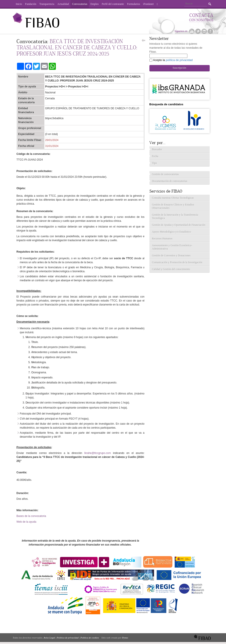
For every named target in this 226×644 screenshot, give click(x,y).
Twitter (198, 31)
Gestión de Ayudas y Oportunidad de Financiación (179, 225)
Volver (143, 42)
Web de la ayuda (26, 522)
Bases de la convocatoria (31, 516)
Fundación (31, 4)
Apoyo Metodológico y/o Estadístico (172, 232)
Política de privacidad (68, 638)
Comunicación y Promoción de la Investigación (177, 262)
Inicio (19, 4)
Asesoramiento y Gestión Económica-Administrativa (172, 247)
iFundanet (148, 4)
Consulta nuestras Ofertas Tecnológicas (173, 198)
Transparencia (47, 4)
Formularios (134, 4)
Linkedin (204, 31)
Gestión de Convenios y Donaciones (171, 255)
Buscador (157, 149)
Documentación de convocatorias (170, 181)
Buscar (210, 4)
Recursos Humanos (162, 239)
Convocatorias (80, 4)
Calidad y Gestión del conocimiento (171, 269)
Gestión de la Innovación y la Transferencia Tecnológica (175, 216)
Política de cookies (90, 638)
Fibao (36, 22)
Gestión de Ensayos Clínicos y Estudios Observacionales (173, 206)
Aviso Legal (49, 638)
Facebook (210, 31)
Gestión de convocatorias (165, 174)
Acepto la (173, 60)
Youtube (192, 31)
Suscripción (179, 68)
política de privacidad (179, 60)
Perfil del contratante (113, 4)
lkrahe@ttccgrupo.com (98, 453)
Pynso (125, 638)
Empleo (95, 4)
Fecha (155, 156)
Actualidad (63, 4)
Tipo (154, 163)
